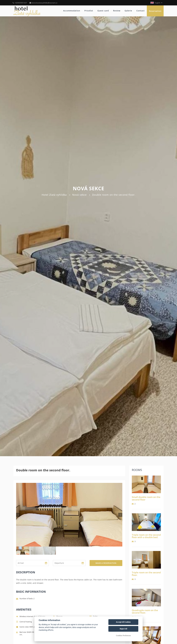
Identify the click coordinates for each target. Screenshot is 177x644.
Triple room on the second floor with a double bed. (146, 536)
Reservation (155, 11)
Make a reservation (106, 563)
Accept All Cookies (123, 622)
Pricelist (89, 11)
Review (117, 11)
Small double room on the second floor (146, 498)
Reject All (123, 629)
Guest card (103, 11)
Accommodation (72, 11)
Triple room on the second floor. (146, 574)
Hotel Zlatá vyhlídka (54, 195)
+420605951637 (20, 3)
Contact (141, 11)
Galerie (128, 11)
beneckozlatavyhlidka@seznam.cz (43, 3)
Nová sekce (79, 195)
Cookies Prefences (123, 636)
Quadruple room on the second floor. (145, 612)
